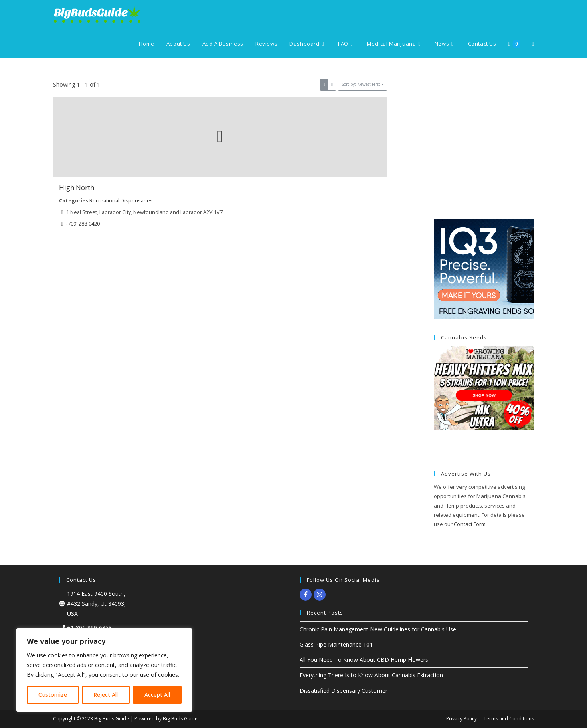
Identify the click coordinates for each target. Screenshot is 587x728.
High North (77, 187)
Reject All (106, 695)
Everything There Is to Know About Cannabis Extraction (371, 675)
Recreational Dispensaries (121, 200)
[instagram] (321, 595)
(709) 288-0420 (83, 223)
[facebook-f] (307, 595)
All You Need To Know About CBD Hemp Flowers (364, 660)
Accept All (157, 695)
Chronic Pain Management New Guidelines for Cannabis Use (378, 629)
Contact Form (470, 524)
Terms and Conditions (509, 719)
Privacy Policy (462, 719)
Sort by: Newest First (361, 84)
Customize (53, 695)
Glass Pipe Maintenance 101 (336, 644)
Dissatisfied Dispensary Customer (343, 691)
